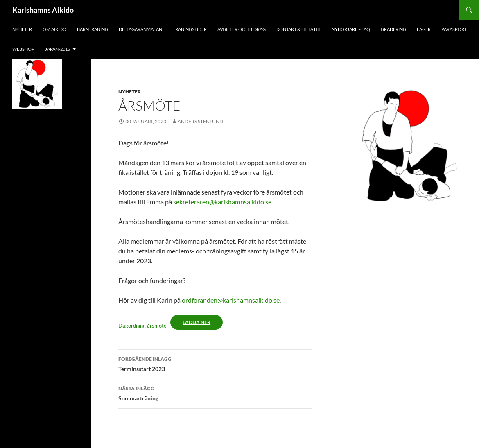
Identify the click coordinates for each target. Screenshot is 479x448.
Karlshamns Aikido (43, 10)
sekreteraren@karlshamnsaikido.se (222, 202)
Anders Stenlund (200, 121)
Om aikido (54, 29)
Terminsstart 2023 (215, 363)
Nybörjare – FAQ (351, 29)
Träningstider (190, 29)
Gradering (393, 29)
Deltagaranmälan (140, 29)
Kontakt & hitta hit (299, 29)
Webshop (23, 49)
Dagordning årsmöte (142, 326)
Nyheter (22, 29)
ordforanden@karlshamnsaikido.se (231, 300)
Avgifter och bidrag (242, 29)
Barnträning (93, 29)
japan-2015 (58, 49)
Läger (424, 29)
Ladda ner (197, 322)
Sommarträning (215, 393)
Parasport (454, 29)
